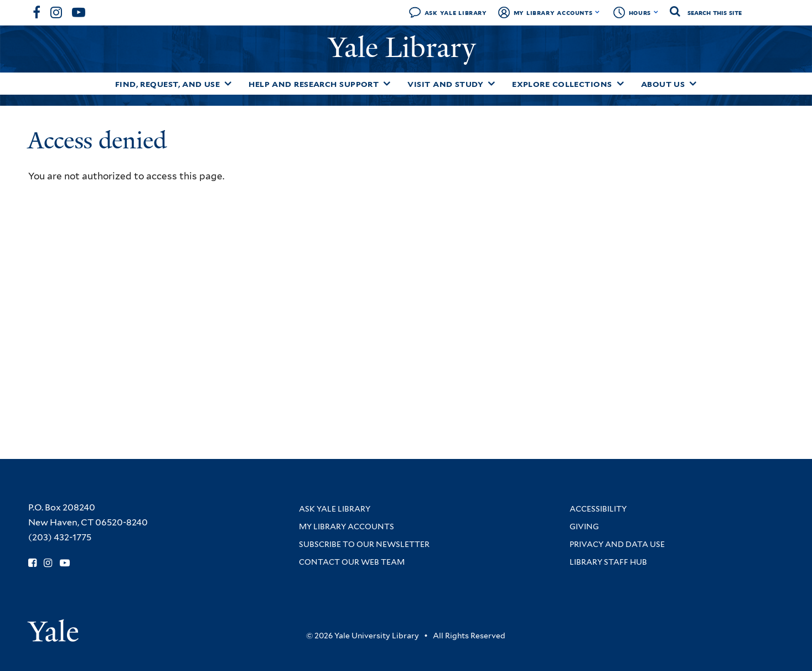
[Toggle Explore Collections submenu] (620, 84)
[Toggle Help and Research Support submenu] (387, 84)
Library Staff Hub (608, 562)
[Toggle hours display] (656, 12)
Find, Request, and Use (168, 84)
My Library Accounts (553, 12)
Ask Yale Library (456, 12)
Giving (584, 527)
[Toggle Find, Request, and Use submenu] (228, 84)
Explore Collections (562, 84)
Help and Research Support (314, 84)
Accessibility (598, 509)
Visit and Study (445, 84)
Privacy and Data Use (617, 544)
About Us (663, 84)
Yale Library (406, 48)
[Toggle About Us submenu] (693, 84)
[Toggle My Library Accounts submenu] (598, 12)
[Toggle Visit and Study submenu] (492, 84)
